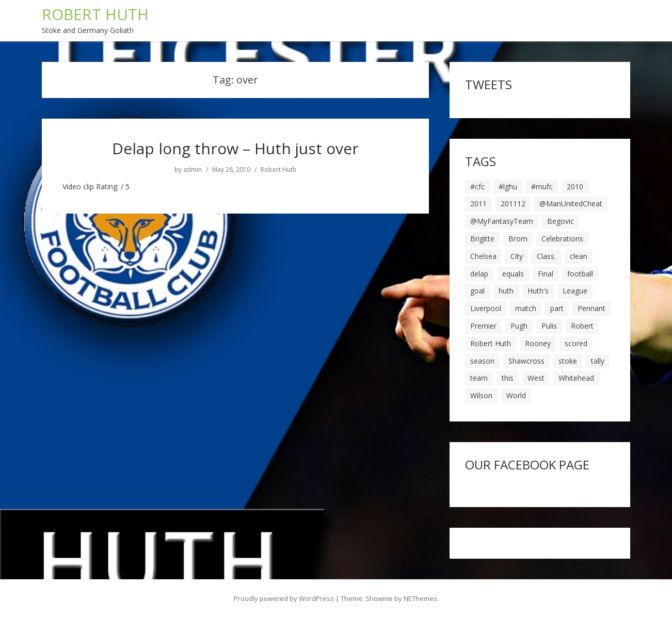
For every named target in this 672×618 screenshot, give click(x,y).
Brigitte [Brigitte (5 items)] (482, 239)
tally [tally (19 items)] (598, 361)
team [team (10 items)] (479, 378)
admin (193, 170)
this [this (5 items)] (508, 378)
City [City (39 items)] (517, 256)
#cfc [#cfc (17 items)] (477, 186)
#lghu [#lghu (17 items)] (508, 186)
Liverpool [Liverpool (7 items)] (486, 308)
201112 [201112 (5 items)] (513, 204)
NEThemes (420, 598)
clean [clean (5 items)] (579, 256)
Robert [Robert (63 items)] (582, 326)
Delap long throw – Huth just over (235, 148)
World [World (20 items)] (516, 395)
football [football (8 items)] (580, 274)
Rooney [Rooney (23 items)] (538, 343)
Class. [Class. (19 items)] (546, 256)
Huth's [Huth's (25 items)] (538, 291)
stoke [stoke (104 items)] (568, 361)
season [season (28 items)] (482, 361)
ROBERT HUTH (95, 14)
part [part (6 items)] (557, 308)
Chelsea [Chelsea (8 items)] (483, 256)
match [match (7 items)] (526, 308)
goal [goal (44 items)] (477, 291)
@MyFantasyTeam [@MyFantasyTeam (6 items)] (502, 221)
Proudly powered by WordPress (284, 598)
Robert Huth (278, 170)
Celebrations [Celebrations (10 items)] (562, 239)
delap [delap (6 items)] (479, 274)
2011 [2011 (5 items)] (478, 204)
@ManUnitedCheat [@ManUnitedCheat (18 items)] (571, 204)
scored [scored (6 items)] (576, 343)
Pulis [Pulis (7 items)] (549, 326)
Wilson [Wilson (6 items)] (481, 395)
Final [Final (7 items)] (546, 274)
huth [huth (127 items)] (506, 291)
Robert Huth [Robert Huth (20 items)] (491, 343)
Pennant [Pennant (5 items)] (591, 308)
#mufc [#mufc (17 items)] (542, 186)
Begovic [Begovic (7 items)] (561, 221)
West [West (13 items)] (536, 378)
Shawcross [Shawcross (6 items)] (526, 361)
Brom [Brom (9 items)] (518, 239)
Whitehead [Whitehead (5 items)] (576, 378)
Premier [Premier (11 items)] (483, 326)
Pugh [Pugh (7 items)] (519, 326)
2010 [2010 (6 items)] (575, 186)
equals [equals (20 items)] (513, 274)
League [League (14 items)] (575, 291)
